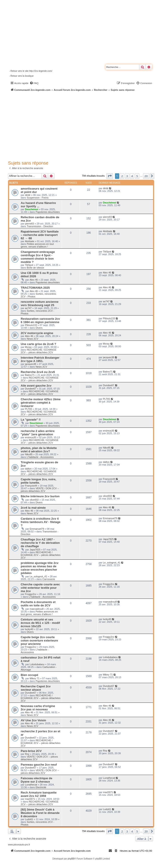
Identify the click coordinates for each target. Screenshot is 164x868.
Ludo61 (29, 819)
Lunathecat (31, 785)
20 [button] (146, 176)
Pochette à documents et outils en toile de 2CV (38, 604)
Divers (39, 328)
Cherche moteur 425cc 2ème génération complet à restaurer (41, 403)
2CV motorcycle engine (37, 333)
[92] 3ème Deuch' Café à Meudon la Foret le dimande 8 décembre (40, 813)
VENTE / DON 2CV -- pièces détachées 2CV (40, 490)
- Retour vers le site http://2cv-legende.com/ (31, 71)
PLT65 (29, 409)
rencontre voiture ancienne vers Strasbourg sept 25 (40, 303)
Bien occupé (29, 675)
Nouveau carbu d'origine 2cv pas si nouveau (38, 708)
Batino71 (30, 375)
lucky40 (29, 629)
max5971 (30, 799)
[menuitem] (34, 83)
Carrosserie (49, 579)
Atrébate (30, 241)
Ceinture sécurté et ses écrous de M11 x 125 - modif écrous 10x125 (40, 623)
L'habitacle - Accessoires (40, 457)
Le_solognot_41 (38, 576)
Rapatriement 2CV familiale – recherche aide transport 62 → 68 (40, 235)
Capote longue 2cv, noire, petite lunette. (39, 481)
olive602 (34, 500)
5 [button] (137, 176)
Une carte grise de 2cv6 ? (38, 344)
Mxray (28, 347)
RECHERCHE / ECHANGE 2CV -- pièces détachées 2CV (39, 351)
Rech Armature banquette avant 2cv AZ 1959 (39, 794)
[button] (110, 176)
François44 (31, 486)
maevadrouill (37, 609)
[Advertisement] (86, 125)
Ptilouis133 (31, 325)
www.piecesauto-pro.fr (19, 845)
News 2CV (33, 339)
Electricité (41, 787)
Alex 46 (34, 280)
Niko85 (29, 454)
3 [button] (127, 176)
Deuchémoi (32, 209)
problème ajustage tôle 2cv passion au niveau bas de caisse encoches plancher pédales (40, 568)
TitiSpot (29, 265)
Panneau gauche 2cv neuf (39, 765)
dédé (28, 195)
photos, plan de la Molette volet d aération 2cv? (39, 450)
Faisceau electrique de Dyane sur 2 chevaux (36, 780)
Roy (27, 754)
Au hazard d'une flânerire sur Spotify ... (38, 205)
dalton (28, 469)
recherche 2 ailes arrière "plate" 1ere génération (38, 433)
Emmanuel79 (37, 529)
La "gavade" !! (31, 420)
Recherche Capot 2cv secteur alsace (36, 688)
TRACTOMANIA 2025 (35, 288)
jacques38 (31, 364)
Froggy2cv (31, 594)
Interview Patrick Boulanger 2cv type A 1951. (40, 359)
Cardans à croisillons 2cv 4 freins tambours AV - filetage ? (41, 522)
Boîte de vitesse (35, 268)
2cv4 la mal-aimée (33, 508)
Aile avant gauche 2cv (36, 386)
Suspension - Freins (38, 198)
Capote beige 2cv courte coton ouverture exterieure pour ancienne (39, 640)
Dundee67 (31, 389)
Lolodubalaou (37, 664)
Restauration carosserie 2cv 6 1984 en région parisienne (40, 320)
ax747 (28, 308)
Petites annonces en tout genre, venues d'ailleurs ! (37, 245)
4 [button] (132, 176)
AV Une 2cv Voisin (33, 720)
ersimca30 (31, 437)
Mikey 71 (35, 678)
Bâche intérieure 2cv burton (40, 496)
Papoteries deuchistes (48, 212)
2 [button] (122, 176)
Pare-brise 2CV (31, 751)
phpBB (71, 859)
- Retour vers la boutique (21, 76)
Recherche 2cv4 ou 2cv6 (38, 372)
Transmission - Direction (40, 226)
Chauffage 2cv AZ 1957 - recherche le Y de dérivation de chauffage (40, 543)
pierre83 (29, 224)
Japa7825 (35, 550)
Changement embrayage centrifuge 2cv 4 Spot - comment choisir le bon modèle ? (38, 257)
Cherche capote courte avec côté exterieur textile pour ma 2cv (40, 588)
